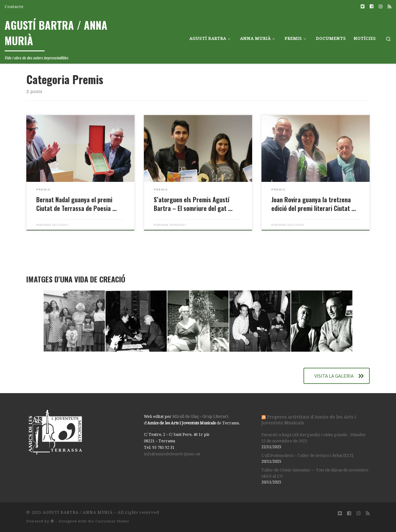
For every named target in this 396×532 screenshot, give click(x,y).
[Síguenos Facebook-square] (372, 7)
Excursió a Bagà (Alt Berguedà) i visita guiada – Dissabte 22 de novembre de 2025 (314, 438)
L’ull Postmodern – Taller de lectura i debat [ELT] (307, 455)
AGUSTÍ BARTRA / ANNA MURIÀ (78, 512)
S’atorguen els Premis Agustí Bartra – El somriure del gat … (193, 204)
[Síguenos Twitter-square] (363, 7)
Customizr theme (112, 521)
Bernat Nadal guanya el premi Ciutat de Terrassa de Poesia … (76, 204)
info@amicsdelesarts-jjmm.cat (172, 454)
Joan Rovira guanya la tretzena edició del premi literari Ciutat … (314, 204)
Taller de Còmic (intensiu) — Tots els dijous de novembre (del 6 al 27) (315, 473)
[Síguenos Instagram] (381, 7)
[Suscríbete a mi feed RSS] (390, 7)
